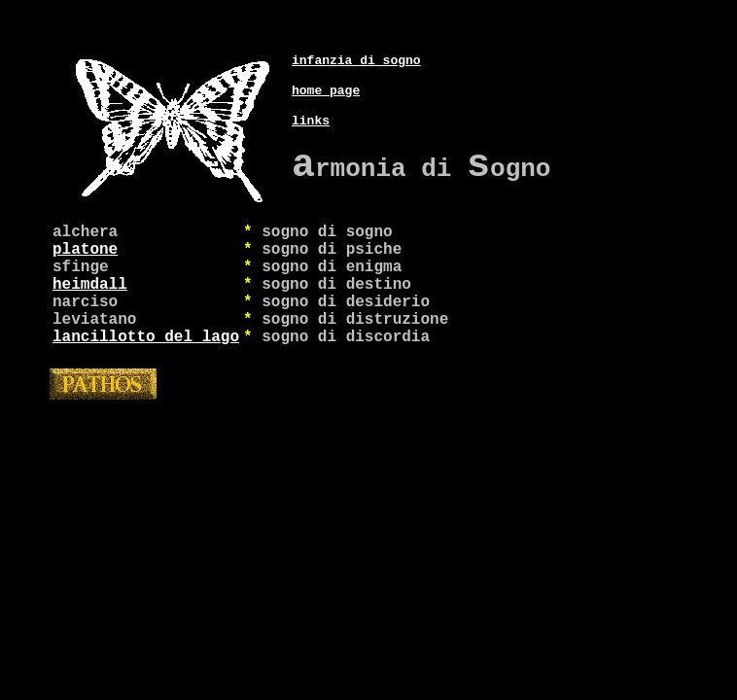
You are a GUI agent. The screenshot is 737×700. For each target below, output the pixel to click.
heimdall (90, 295)
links (311, 106)
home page (326, 73)
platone (85, 252)
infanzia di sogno (356, 40)
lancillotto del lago (146, 359)
